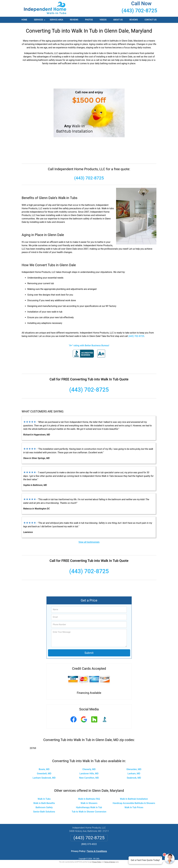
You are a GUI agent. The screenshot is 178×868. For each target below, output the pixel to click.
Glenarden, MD (134, 769)
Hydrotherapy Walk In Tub (89, 807)
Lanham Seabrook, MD (44, 778)
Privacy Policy (78, 851)
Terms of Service (110, 862)
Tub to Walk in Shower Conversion (89, 812)
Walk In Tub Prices (134, 807)
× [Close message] (161, 858)
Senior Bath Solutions (44, 812)
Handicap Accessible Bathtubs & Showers (134, 803)
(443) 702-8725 (139, 11)
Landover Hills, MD (89, 774)
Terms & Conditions (97, 851)
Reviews (74, 20)
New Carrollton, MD (89, 778)
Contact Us (151, 20)
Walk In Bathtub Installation (134, 799)
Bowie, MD (44, 769)
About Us (118, 20)
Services (40, 21)
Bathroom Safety (44, 807)
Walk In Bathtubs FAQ (89, 799)
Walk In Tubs (44, 799)
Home (24, 20)
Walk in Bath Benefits (44, 803)
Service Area (56, 20)
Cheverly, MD (89, 769)
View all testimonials (89, 542)
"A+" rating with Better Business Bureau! (89, 345)
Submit (89, 653)
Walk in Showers (89, 803)
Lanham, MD (134, 774)
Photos (89, 20)
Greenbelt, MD (44, 774)
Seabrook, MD (134, 778)
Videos (103, 20)
